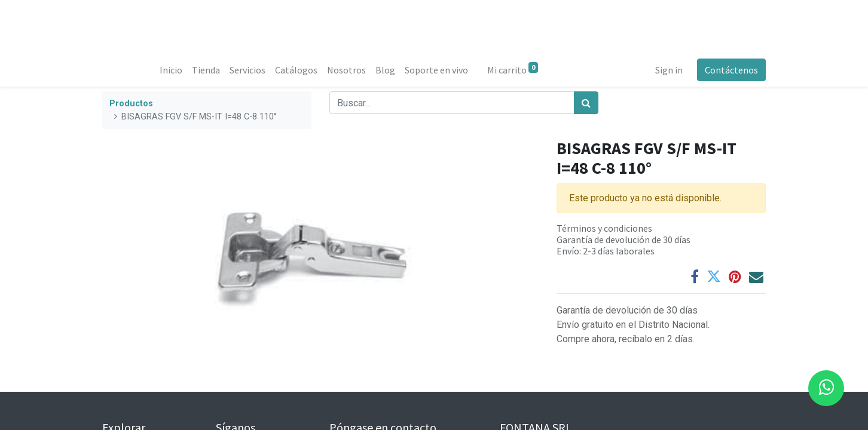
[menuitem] (171, 70)
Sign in (669, 70)
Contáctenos (731, 70)
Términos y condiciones (604, 228)
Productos (131, 104)
